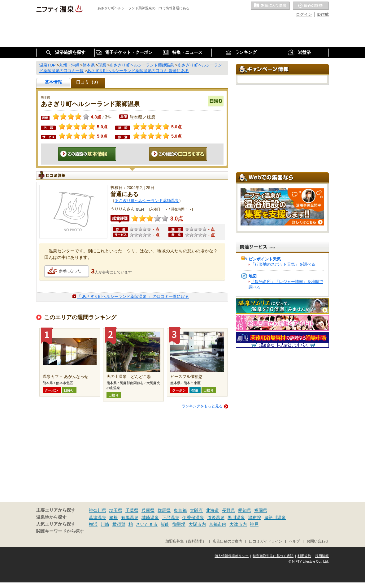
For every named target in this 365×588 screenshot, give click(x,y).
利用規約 (304, 556)
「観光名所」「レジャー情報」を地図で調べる (286, 284)
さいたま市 (147, 524)
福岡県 (261, 510)
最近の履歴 (311, 6)
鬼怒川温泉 (275, 517)
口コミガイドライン (266, 541)
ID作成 (323, 14)
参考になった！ (72, 271)
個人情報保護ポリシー (232, 556)
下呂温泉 (171, 517)
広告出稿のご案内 (228, 541)
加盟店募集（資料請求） (186, 541)
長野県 (228, 510)
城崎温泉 (150, 517)
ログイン (304, 14)
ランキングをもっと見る (202, 406)
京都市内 (218, 524)
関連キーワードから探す (60, 531)
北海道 (212, 510)
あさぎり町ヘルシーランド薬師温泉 (147, 201)
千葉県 (132, 510)
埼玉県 (116, 510)
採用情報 (322, 556)
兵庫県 (148, 510)
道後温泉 (216, 517)
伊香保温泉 (193, 517)
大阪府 (196, 510)
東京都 (180, 510)
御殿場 (179, 524)
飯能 (165, 524)
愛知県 (245, 510)
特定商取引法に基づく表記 (273, 556)
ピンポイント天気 (265, 259)
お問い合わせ (318, 541)
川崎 (105, 524)
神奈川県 (98, 510)
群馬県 (164, 510)
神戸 (254, 524)
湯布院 (254, 517)
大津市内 (238, 524)
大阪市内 (197, 524)
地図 (253, 276)
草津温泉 (98, 517)
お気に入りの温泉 (270, 6)
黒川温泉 (236, 517)
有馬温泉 (130, 517)
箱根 (114, 517)
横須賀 (119, 524)
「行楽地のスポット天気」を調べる (283, 264)
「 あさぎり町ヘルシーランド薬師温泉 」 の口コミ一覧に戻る (133, 296)
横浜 (93, 524)
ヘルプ (294, 541)
